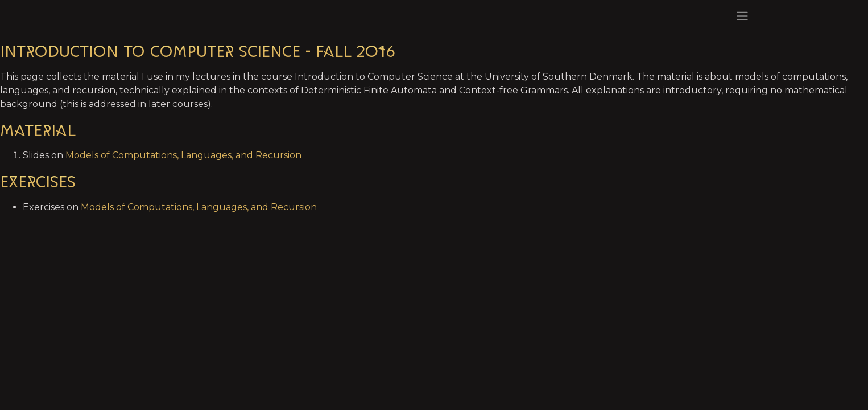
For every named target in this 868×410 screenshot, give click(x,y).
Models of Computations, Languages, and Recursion (183, 155)
